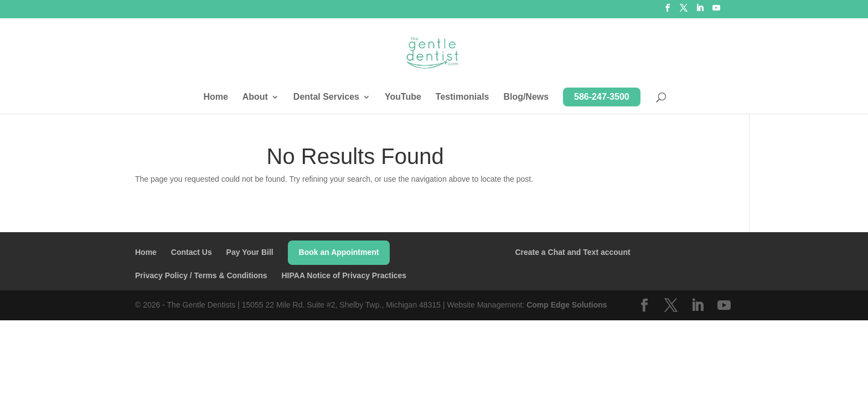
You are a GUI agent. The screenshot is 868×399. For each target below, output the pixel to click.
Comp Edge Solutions (567, 305)
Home (215, 97)
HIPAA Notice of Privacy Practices (344, 275)
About (255, 97)
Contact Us (192, 252)
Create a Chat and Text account (572, 252)
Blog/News (526, 97)
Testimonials (463, 97)
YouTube (403, 97)
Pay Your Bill (250, 252)
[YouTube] (716, 11)
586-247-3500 (602, 97)
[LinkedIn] (700, 11)
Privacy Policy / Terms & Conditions (201, 275)
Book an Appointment (339, 252)
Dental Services (326, 97)
